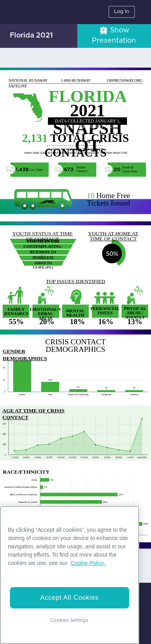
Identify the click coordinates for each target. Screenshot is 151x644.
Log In (122, 12)
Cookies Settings (69, 620)
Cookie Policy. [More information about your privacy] (88, 563)
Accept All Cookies (70, 598)
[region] (70, 575)
